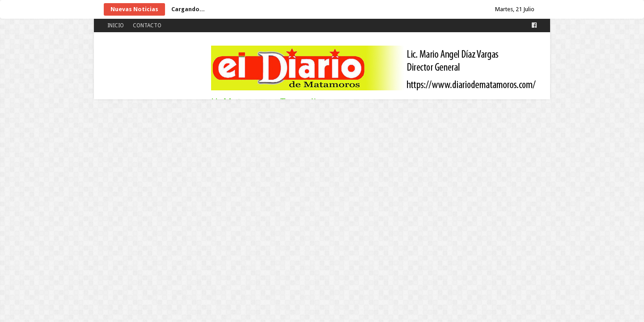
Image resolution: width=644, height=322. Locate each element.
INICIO (116, 25)
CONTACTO (147, 25)
